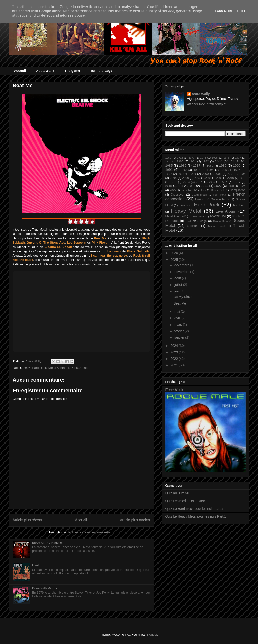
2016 (224, 182)
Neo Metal (198, 216)
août (178, 278)
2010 (231, 178)
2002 (230, 174)
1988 (210, 166)
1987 (197, 166)
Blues (203, 190)
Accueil (20, 71)
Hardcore (239, 206)
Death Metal (199, 195)
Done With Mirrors (45, 588)
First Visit (174, 390)
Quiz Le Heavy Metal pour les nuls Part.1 (196, 516)
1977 (238, 158)
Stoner (84, 368)
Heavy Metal (186, 211)
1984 (234, 161)
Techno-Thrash (217, 226)
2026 (175, 253)
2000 (205, 174)
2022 (218, 186)
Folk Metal (220, 195)
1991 (169, 170)
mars (179, 325)
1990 (237, 166)
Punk (74, 368)
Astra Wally (45, 71)
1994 (210, 170)
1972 (180, 158)
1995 (224, 170)
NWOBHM (218, 216)
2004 (242, 174)
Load (36, 565)
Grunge (183, 206)
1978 (168, 161)
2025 (173, 190)
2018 (169, 186)
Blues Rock (218, 190)
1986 (183, 166)
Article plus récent (27, 520)
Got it (242, 11)
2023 (231, 186)
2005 (27, 368)
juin (178, 291)
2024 (242, 186)
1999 (193, 174)
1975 (215, 158)
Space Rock (221, 221)
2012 (173, 182)
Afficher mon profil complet (207, 104)
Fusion (200, 199)
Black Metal (188, 190)
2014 (199, 182)
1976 (226, 158)
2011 (243, 178)
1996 (237, 170)
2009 (219, 178)
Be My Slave (183, 297)
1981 (193, 161)
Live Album (226, 211)
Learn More (223, 11)
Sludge (202, 221)
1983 (219, 161)
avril (178, 318)
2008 (208, 178)
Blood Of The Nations (47, 543)
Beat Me (180, 303)
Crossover (177, 195)
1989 (223, 166)
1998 (181, 174)
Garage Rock (220, 199)
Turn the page (101, 71)
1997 (169, 174)
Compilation (238, 190)
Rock (189, 221)
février (180, 331)
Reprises (172, 221)
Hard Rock (39, 368)
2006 (185, 178)
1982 (205, 161)
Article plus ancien (135, 520)
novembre (182, 272)
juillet (179, 285)
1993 (197, 170)
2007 (197, 178)
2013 (186, 182)
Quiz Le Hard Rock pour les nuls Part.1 (194, 509)
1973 (192, 158)
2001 (218, 174)
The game (72, 71)
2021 (204, 186)
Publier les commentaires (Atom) (91, 532)
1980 (180, 161)
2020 (192, 186)
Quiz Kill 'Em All (177, 493)
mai (178, 312)
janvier (180, 337)
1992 (183, 170)
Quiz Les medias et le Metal (186, 501)
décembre (182, 265)
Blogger (152, 635)
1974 (203, 158)
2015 (212, 182)
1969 (168, 158)
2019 (181, 186)
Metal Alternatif (59, 368)
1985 (169, 166)
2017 (237, 182)
